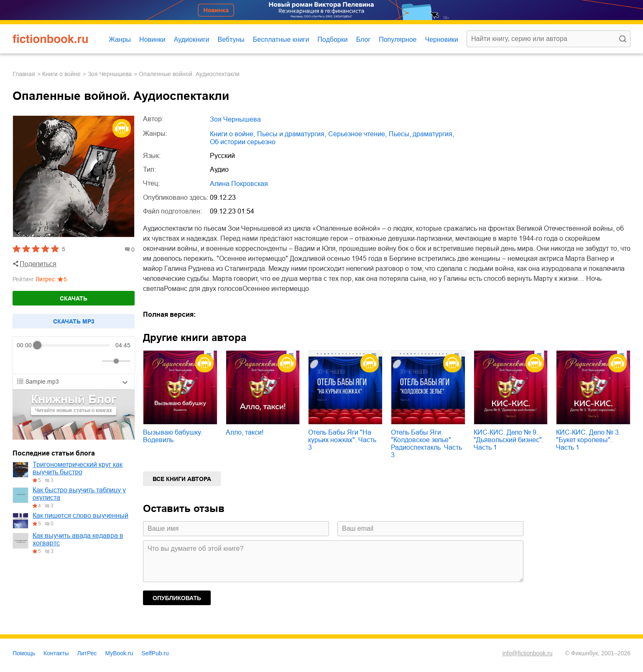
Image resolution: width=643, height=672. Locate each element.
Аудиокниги (192, 39)
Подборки (332, 39)
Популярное (398, 39)
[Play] (43, 361)
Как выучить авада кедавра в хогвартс (78, 539)
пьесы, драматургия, (421, 134)
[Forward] (62, 361)
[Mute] (94, 361)
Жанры (120, 39)
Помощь (24, 653)
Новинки (152, 39)
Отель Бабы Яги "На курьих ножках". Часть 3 (342, 440)
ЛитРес (87, 653)
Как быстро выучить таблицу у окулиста (79, 494)
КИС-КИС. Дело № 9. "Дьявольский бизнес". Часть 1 (509, 440)
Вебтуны (231, 39)
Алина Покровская (239, 184)
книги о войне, (232, 134)
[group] (74, 355)
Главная (24, 74)
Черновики (441, 39)
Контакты (56, 653)
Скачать (74, 298)
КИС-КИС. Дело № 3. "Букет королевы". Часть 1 (588, 440)
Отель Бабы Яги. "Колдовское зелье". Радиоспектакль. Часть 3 (426, 444)
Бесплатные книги (281, 39)
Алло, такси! (245, 432)
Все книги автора (182, 479)
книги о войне (61, 74)
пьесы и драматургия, (292, 134)
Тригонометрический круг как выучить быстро (78, 468)
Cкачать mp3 (74, 321)
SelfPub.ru (155, 653)
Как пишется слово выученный (80, 515)
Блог (364, 39)
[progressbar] (74, 345)
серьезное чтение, (357, 134)
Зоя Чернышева (110, 74)
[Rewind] (25, 361)
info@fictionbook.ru (527, 653)
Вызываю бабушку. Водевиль (172, 436)
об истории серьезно (243, 142)
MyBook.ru (119, 653)
